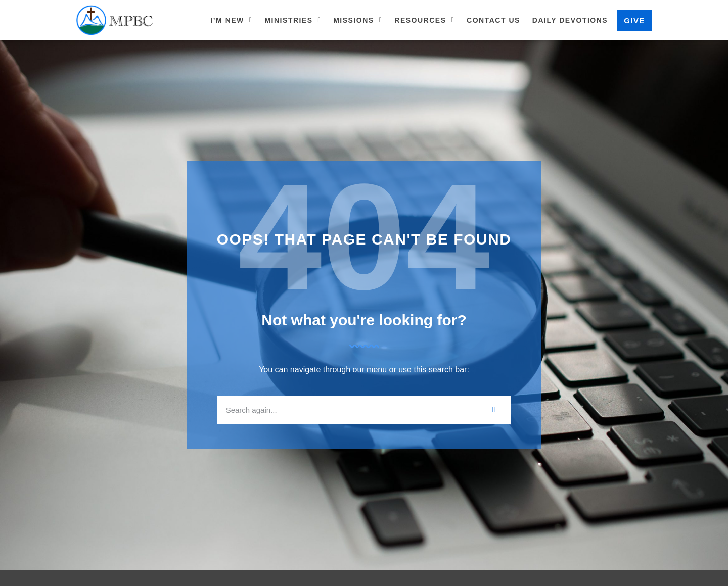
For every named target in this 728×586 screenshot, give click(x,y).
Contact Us (493, 20)
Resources (424, 20)
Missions (358, 20)
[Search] (494, 410)
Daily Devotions (570, 20)
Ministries (293, 20)
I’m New (231, 20)
